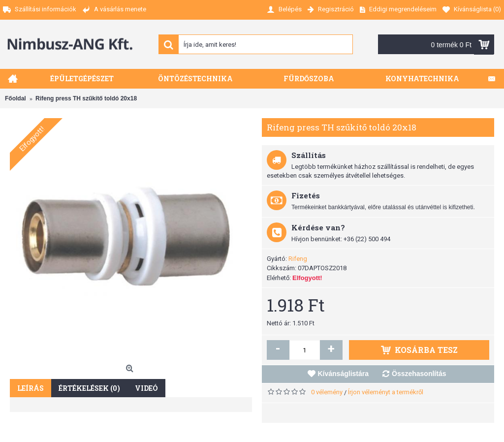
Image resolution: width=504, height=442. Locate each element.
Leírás (31, 388)
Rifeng (298, 259)
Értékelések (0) (89, 388)
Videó (146, 388)
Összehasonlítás (419, 374)
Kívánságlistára (344, 374)
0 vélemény (327, 392)
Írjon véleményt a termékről (386, 392)
